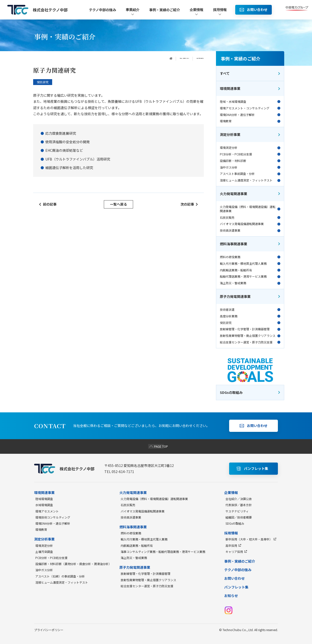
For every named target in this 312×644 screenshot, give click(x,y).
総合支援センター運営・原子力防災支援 (250, 342)
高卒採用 (233, 545)
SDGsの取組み (235, 523)
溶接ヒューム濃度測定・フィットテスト (250, 180)
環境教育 (250, 121)
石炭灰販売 (250, 218)
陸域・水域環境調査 (250, 102)
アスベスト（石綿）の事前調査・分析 (60, 576)
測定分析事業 (250, 134)
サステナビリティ (237, 511)
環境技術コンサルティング (53, 517)
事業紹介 (133, 12)
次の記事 (189, 204)
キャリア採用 (236, 552)
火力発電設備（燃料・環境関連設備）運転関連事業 (250, 209)
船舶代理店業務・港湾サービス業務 (250, 276)
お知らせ (231, 596)
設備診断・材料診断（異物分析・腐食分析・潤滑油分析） (73, 564)
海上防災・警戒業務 (250, 283)
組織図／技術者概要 (239, 517)
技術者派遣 (250, 310)
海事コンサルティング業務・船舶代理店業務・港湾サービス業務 (163, 552)
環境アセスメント (47, 511)
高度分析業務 (250, 316)
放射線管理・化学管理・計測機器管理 (250, 329)
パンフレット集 (236, 587)
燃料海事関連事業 (250, 244)
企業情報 (196, 12)
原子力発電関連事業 (250, 296)
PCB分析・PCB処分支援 (250, 154)
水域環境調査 (44, 505)
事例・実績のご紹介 (165, 10)
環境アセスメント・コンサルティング (250, 108)
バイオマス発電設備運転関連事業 (250, 224)
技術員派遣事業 (250, 230)
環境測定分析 (250, 148)
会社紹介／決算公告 (239, 499)
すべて (250, 73)
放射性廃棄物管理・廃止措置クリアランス (250, 336)
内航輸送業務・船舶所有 (250, 270)
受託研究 (250, 323)
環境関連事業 (250, 88)
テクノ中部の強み (102, 10)
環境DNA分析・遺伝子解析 (250, 115)
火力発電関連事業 (250, 194)
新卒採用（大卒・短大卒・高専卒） (251, 539)
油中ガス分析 (250, 167)
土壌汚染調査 (44, 552)
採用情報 (220, 12)
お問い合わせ (234, 578)
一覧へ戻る (118, 204)
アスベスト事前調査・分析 (250, 174)
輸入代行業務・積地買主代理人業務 (250, 264)
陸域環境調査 (44, 499)
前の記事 (48, 204)
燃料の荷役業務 (250, 257)
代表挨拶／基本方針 (239, 505)
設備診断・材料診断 (250, 161)
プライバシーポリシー (49, 630)
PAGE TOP (156, 446)
